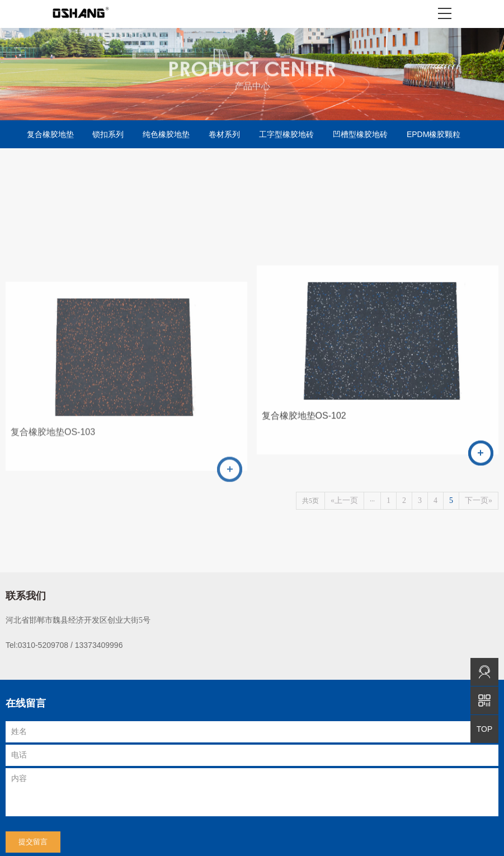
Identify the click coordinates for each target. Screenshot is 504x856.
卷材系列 (224, 134)
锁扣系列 (108, 134)
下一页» (479, 498)
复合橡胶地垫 (50, 134)
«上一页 (344, 498)
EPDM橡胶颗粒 (434, 134)
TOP (485, 729)
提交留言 (33, 839)
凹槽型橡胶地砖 (360, 134)
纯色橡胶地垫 (166, 134)
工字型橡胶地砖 (286, 134)
